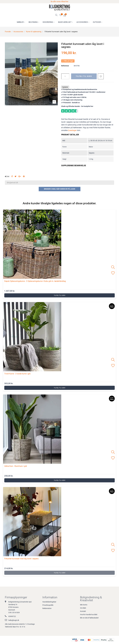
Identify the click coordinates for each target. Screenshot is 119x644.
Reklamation (47, 608)
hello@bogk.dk (14, 620)
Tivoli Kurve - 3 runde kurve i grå (17, 374)
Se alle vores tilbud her (59, 2)
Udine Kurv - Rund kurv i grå (16, 466)
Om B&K (83, 608)
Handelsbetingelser (49, 602)
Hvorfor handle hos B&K (89, 615)
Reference (65, 66)
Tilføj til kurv (84, 76)
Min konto (84, 605)
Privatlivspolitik (48, 605)
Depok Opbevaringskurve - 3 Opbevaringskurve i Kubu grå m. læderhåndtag (35, 281)
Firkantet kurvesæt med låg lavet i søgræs (21, 559)
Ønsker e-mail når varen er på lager (60, 189)
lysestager (72, 130)
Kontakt (83, 611)
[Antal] (65, 76)
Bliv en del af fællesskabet (89, 618)
